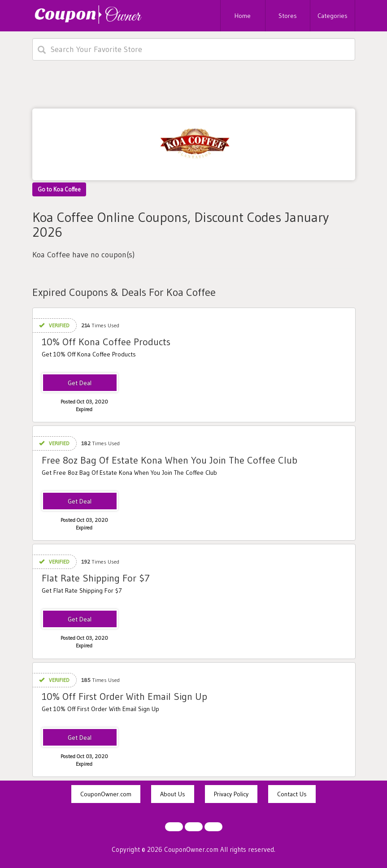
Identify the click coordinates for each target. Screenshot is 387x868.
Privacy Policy (231, 794)
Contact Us (292, 794)
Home (243, 16)
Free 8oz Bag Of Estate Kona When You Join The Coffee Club (170, 460)
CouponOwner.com (106, 794)
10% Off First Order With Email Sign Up (124, 697)
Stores (288, 16)
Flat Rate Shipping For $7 (96, 578)
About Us (173, 794)
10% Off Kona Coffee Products (106, 342)
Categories (333, 16)
